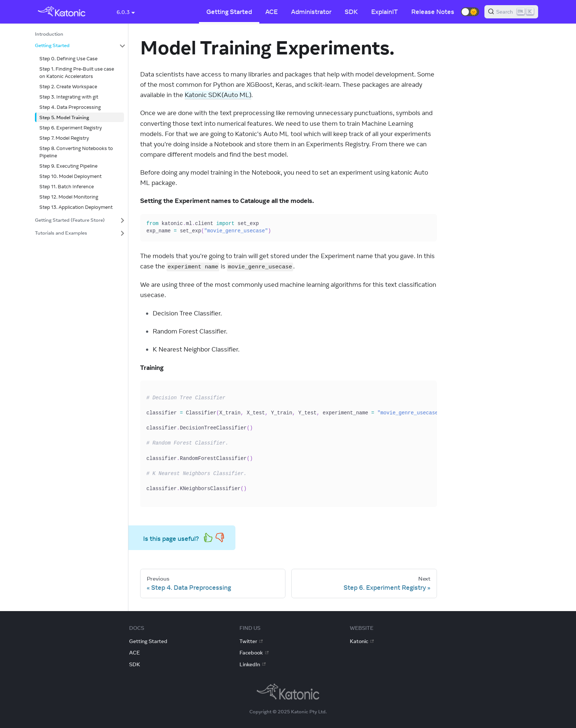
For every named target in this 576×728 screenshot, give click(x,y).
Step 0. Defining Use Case (68, 58)
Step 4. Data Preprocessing (70, 107)
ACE (271, 12)
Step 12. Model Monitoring (69, 197)
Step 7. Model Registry (64, 138)
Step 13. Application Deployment (76, 207)
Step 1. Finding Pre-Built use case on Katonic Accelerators (77, 72)
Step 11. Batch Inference (67, 186)
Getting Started (229, 12)
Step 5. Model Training (64, 117)
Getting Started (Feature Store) (70, 220)
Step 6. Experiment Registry (71, 128)
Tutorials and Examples (61, 233)
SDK (351, 12)
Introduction (49, 34)
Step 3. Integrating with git (69, 97)
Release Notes (433, 12)
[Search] (511, 12)
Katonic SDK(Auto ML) (218, 95)
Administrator (311, 12)
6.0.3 (123, 12)
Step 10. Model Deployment (70, 176)
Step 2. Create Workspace (68, 86)
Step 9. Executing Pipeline (68, 166)
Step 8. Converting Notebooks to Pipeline (76, 152)
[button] (470, 12)
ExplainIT (385, 12)
